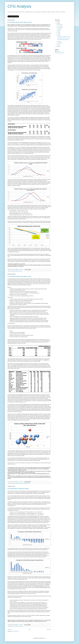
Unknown (58, 51)
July (58, 31)
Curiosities (16, 626)
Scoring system (21, 626)
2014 (57, 23)
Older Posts (49, 629)
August (59, 29)
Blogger (44, 638)
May (58, 34)
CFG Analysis (19, 6)
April (58, 35)
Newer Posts (10, 629)
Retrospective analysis (18, 271)
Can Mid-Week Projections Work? (18, 489)
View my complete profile (60, 53)
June (58, 32)
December (59, 25)
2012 (57, 47)
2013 (57, 45)
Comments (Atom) (15, 631)
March (59, 42)
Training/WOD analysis (25, 483)
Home (30, 629)
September (59, 28)
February (59, 43)
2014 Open (12, 271)
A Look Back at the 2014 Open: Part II (20, 22)
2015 (57, 22)
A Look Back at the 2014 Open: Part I (19, 276)
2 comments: (21, 269)
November (59, 26)
